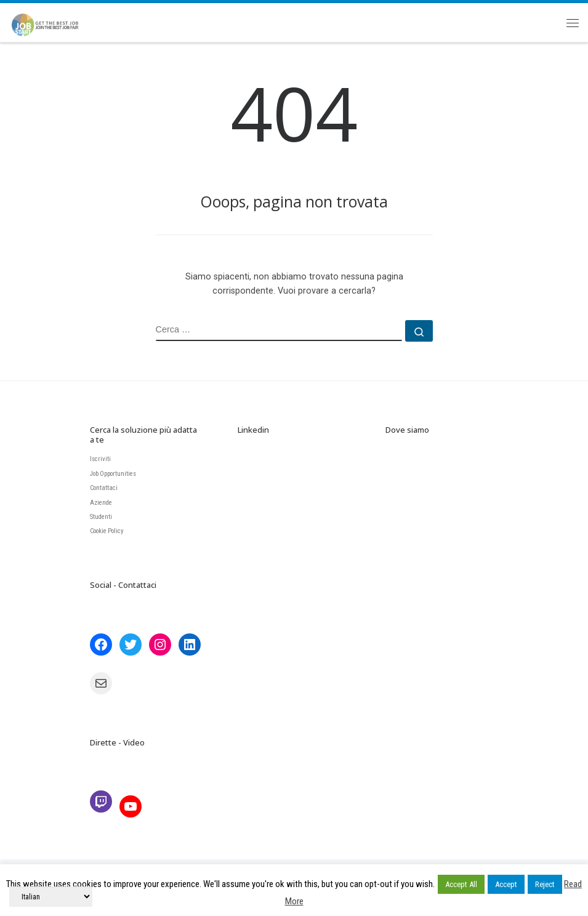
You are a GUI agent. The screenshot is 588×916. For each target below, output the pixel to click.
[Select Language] (51, 897)
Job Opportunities (113, 474)
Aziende (101, 503)
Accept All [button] (461, 884)
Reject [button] (545, 884)
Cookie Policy (107, 531)
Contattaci (104, 488)
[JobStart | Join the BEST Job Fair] (50, 21)
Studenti (101, 517)
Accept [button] (506, 884)
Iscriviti (100, 459)
